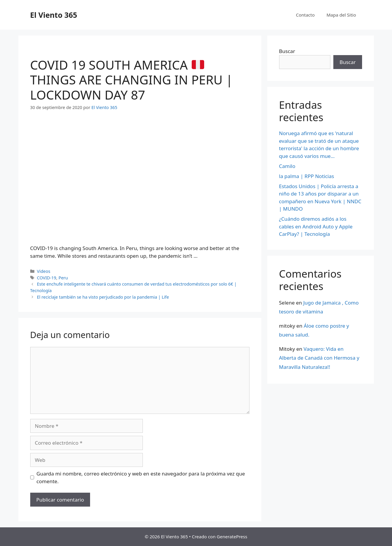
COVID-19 (47, 278)
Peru (63, 278)
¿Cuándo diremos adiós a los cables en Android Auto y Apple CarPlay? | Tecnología (316, 226)
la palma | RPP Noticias (307, 176)
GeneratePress (232, 537)
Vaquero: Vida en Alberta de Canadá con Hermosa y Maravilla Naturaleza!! (319, 358)
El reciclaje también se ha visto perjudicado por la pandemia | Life (103, 297)
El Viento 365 (54, 15)
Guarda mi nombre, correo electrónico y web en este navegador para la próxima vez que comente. (141, 477)
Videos (44, 271)
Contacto (305, 15)
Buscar (287, 51)
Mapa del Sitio (341, 15)
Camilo (287, 166)
